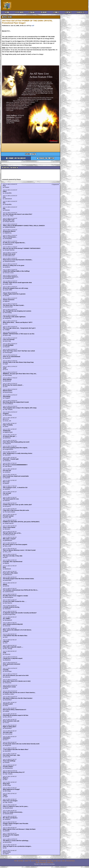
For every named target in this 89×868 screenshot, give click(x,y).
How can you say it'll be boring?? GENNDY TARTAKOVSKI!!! (22, 248)
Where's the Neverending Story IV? (14, 772)
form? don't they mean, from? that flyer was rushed (19, 351)
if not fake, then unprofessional (13, 562)
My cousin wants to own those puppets (15, 544)
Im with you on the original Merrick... (14, 243)
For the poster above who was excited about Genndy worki (21, 744)
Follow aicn (30, 154)
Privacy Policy (42, 862)
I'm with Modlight (8, 345)
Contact (68, 12)
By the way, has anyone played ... (13, 385)
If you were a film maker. (10, 573)
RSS (37, 862)
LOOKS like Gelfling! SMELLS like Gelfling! (16, 271)
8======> (6, 419)
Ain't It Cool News (16, 5)
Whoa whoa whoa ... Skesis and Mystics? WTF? (18, 322)
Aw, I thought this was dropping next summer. (17, 311)
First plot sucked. (8, 516)
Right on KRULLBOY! (10, 727)
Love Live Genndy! (9, 339)
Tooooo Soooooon (9, 300)
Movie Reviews (42, 861)
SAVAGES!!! (7, 738)
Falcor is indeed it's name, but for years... (16, 806)
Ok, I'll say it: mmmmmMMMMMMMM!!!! (15, 465)
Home (7, 12)
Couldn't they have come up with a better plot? (17, 505)
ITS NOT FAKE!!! (8, 767)
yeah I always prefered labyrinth (13, 624)
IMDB (4, 48)
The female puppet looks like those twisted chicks (18, 579)
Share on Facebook (16, 158)
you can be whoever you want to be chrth (16, 675)
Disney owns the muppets (11, 835)
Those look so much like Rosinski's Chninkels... (18, 260)
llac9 (4, 567)
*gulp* (5, 368)
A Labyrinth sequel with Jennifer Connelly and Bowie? (20, 613)
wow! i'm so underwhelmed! (12, 357)
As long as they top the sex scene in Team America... (19, 692)
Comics (56, 12)
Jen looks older (8, 732)
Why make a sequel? (9, 539)
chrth (5, 653)
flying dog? (6, 784)
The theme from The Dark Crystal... (14, 305)
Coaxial (32, 12)
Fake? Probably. (8, 425)
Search (80, 12)
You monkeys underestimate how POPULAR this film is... (21, 590)
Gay (4, 208)
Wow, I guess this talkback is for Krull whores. (17, 630)
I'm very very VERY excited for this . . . (15, 601)
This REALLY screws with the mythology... (16, 841)
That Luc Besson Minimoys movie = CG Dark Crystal (19, 550)
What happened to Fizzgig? (11, 789)
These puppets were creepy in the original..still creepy (20, 408)
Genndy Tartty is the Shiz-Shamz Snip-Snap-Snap (18, 362)
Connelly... (6, 670)
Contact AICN (50, 862)
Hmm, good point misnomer (12, 664)
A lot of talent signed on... (11, 277)
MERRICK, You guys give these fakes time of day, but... (20, 374)
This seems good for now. (11, 499)
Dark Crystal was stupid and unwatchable (16, 476)
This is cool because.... (10, 237)
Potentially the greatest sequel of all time (16, 715)
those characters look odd (11, 721)
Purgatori (6, 413)
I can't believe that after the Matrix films (15, 636)
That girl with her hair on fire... (12, 533)
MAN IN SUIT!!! (8, 391)
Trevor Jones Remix (9, 527)
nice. (4, 197)
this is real (6, 482)
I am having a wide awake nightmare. (14, 317)
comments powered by (11, 179)
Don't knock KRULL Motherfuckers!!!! (15, 710)
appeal (5, 584)
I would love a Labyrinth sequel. (13, 658)
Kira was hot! (7, 470)
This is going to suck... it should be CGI (15, 487)
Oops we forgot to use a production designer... (17, 846)
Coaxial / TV (27, 861)
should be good (8, 704)
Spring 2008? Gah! (9, 220)
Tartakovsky (7, 431)
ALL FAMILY (7, 618)
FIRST (5, 191)
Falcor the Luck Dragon (10, 801)
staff (33, 26)
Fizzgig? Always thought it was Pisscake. (16, 823)
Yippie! (5, 795)
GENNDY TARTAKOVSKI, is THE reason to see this (19, 334)
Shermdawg (7, 396)
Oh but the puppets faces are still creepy (15, 288)
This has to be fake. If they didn (13, 556)
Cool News (19, 12)
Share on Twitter (45, 158)
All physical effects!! (9, 231)
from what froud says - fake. (12, 755)
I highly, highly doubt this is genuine (14, 294)
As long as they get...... (10, 436)
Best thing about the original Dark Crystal (16, 402)
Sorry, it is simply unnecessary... (13, 812)
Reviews (44, 12)
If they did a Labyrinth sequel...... (13, 647)
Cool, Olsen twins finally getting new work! (16, 442)
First (4, 186)
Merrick (4, 31)
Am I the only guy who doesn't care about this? (18, 214)
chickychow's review (9, 687)
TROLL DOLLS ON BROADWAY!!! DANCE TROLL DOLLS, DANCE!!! (24, 226)
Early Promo (7, 852)
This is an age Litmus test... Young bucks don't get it (19, 328)
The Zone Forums (70, 861)
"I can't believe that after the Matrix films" (16, 749)
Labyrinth (6, 641)
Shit (4, 203)
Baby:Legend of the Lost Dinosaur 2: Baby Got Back (19, 829)
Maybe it (5, 778)
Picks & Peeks (34, 861)
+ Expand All (55, 184)
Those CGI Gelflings (9, 761)
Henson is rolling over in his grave (14, 265)
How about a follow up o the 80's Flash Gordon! (18, 698)
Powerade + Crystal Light (11, 459)
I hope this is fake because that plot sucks (16, 510)
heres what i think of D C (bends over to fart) (17, 681)
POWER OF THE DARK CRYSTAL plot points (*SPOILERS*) (21, 522)
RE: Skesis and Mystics (10, 818)
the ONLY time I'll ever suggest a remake (15, 596)
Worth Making (7, 379)
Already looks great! (9, 254)
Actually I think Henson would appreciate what (17, 282)
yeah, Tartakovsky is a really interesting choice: (18, 453)
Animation (49, 861)
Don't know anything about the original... (15, 448)
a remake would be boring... (12, 607)
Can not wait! (7, 493)
